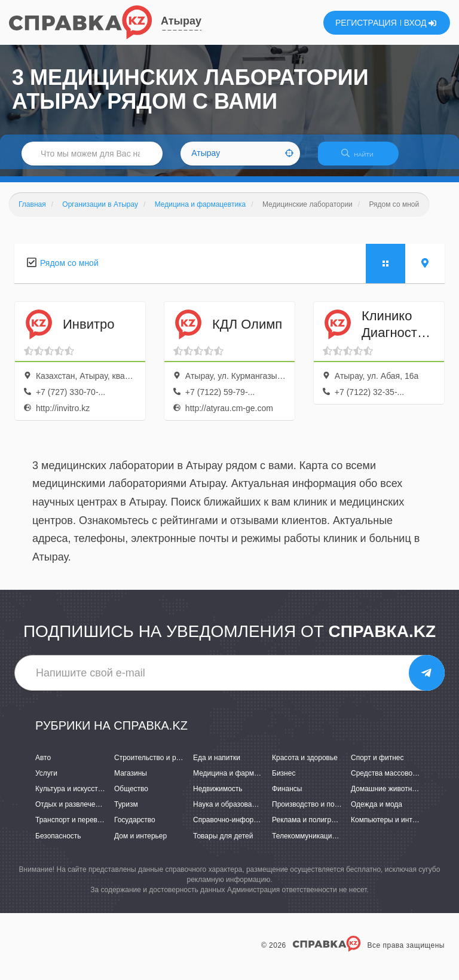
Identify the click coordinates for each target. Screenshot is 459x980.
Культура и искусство (71, 796)
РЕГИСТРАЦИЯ (366, 23)
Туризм (126, 812)
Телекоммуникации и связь (317, 843)
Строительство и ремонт (155, 765)
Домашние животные (386, 796)
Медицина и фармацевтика (239, 780)
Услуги (46, 780)
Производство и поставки (314, 812)
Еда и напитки (217, 765)
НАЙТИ (363, 158)
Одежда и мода (377, 812)
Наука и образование (228, 812)
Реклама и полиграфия (310, 828)
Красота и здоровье (305, 765)
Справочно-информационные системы (258, 828)
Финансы (287, 796)
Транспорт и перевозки (74, 828)
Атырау (181, 21)
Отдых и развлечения (71, 812)
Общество (131, 796)
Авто (43, 765)
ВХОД (420, 23)
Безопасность (58, 843)
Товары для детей (223, 843)
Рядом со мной (69, 270)
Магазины (131, 780)
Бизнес (284, 780)
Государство (135, 828)
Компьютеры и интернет (391, 828)
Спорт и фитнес (377, 765)
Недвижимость (218, 796)
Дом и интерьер (140, 843)
